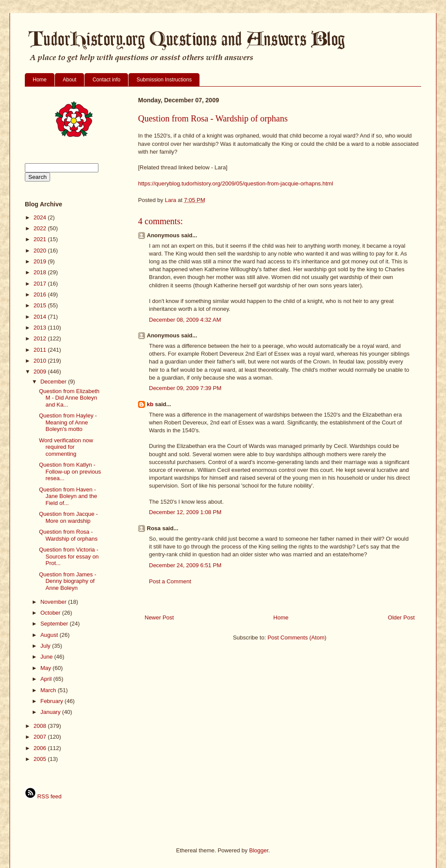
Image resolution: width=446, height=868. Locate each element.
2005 (41, 759)
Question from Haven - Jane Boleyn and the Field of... (68, 496)
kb (150, 404)
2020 (41, 251)
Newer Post (159, 617)
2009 (41, 372)
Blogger (259, 850)
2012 (41, 338)
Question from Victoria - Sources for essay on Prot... (69, 556)
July (46, 646)
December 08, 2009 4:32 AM (185, 320)
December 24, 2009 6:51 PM (185, 565)
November (54, 602)
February (53, 701)
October (51, 613)
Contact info (106, 80)
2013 (41, 328)
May (47, 668)
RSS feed (43, 796)
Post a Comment (170, 581)
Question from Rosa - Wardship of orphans (68, 535)
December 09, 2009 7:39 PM (185, 388)
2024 (41, 217)
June (47, 657)
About (69, 80)
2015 (41, 305)
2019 (41, 261)
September (55, 624)
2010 (41, 361)
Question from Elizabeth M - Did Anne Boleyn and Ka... (69, 398)
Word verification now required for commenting (66, 447)
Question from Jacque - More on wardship (68, 517)
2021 (41, 239)
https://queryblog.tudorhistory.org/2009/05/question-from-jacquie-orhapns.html (236, 183)
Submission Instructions (164, 80)
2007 (41, 737)
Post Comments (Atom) (297, 638)
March (49, 690)
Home (40, 80)
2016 (41, 294)
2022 (41, 228)
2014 (41, 317)
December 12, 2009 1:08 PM (185, 512)
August (50, 635)
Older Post (401, 617)
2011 (41, 350)
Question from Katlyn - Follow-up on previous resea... (70, 471)
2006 (41, 748)
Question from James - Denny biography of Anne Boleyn (68, 581)
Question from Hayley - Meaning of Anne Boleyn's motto (68, 422)
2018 (41, 272)
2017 (41, 284)
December (54, 382)
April (47, 679)
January (51, 712)
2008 (41, 726)
